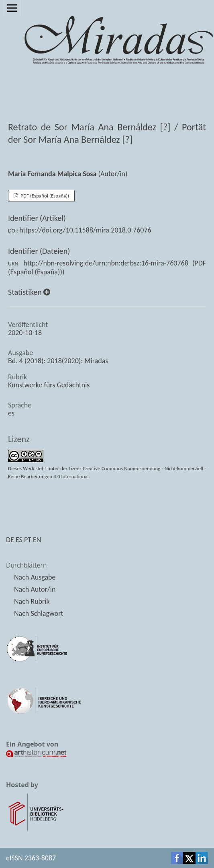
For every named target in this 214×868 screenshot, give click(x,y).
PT (28, 540)
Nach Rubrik (32, 601)
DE (10, 540)
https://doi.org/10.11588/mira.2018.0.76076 (85, 230)
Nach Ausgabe (35, 577)
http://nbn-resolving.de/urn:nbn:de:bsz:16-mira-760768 (106, 263)
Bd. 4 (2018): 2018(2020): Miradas (58, 361)
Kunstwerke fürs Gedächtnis (49, 385)
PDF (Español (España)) (44, 196)
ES (19, 540)
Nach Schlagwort (39, 613)
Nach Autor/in (35, 589)
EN (37, 540)
